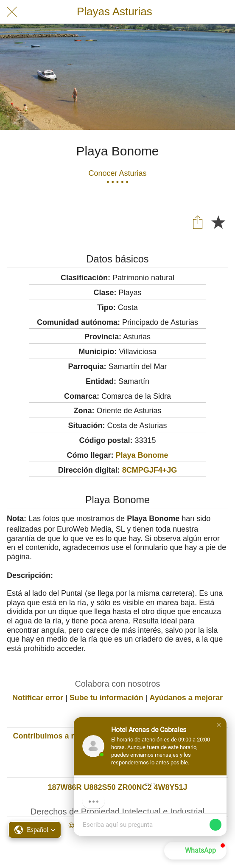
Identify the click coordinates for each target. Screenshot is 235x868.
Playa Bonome (142, 455)
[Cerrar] (12, 12)
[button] (219, 725)
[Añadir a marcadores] (218, 222)
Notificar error (38, 698)
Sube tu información (106, 698)
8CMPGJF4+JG (150, 470)
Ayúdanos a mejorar (186, 698)
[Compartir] (198, 222)
